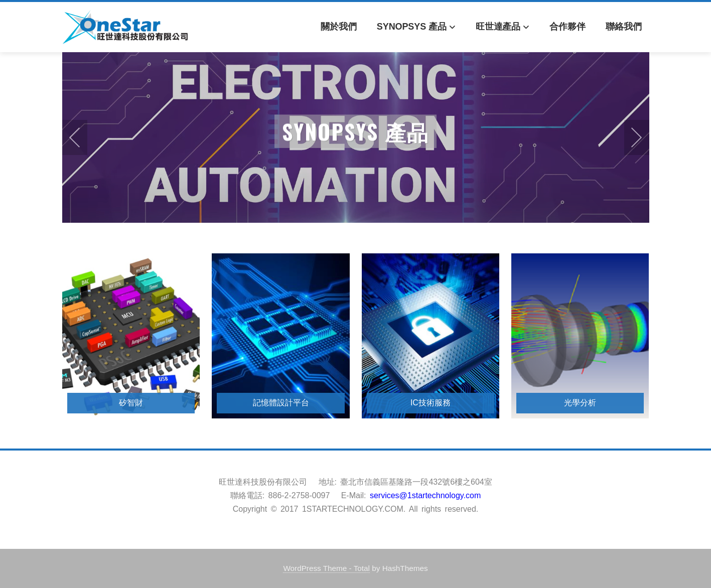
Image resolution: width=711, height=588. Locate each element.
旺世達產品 (503, 27)
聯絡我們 (624, 27)
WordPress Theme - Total (326, 568)
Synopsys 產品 (416, 27)
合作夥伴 (567, 27)
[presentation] (75, 137)
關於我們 (339, 27)
